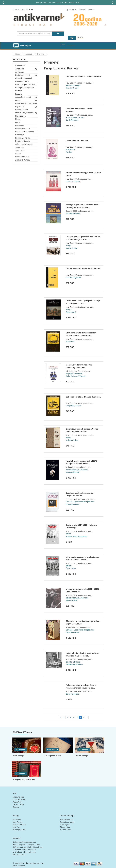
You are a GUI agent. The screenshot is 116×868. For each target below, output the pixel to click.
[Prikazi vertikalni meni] (16, 46)
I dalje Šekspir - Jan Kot (77, 141)
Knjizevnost (20, 107)
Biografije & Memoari (24, 78)
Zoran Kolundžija (72, 694)
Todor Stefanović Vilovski (76, 376)
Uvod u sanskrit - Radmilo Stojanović (83, 269)
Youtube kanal (65, 830)
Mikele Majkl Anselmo (74, 664)
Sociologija (20, 147)
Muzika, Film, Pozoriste (24, 113)
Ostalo (18, 122)
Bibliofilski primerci (23, 75)
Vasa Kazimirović (72, 472)
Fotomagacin (65, 825)
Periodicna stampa (23, 128)
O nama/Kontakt (19, 799)
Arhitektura (20, 72)
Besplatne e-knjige (67, 822)
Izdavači (29, 54)
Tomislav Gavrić (72, 88)
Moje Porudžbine (19, 825)
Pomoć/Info (17, 802)
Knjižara (16, 807)
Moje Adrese (18, 822)
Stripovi (18, 154)
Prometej (41, 54)
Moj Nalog (17, 820)
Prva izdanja (19, 756)
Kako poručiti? (18, 804)
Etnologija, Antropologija (25, 88)
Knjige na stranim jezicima (26, 103)
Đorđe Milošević (72, 120)
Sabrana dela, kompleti (24, 144)
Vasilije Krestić (71, 248)
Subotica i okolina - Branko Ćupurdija (83, 397)
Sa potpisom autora (53, 756)
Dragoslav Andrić (72, 504)
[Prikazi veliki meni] (63, 45)
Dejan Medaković (72, 632)
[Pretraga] (58, 34)
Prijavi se (73, 10)
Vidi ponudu (20, 750)
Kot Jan (69, 152)
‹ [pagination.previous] (61, 718)
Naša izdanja (20, 116)
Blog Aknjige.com (67, 820)
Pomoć (83, 10)
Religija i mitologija (23, 141)
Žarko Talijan (71, 568)
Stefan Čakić (71, 312)
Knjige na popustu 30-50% (24, 780)
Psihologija (20, 135)
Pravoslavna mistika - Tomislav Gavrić (83, 77)
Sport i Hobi (20, 150)
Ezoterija (19, 91)
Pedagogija (20, 125)
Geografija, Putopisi (23, 97)
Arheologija (20, 69)
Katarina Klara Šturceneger (76, 536)
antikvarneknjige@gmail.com (32, 847)
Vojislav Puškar (72, 440)
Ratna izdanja (82, 756)
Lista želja (17, 827)
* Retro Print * (21, 66)
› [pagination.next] (87, 718)
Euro (91, 10)
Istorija (18, 100)
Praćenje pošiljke (19, 830)
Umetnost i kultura (22, 157)
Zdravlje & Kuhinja (23, 160)
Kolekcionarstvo (22, 110)
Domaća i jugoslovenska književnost (80, 502)
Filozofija (19, 94)
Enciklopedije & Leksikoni (25, 85)
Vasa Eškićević (72, 600)
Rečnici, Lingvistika (23, 138)
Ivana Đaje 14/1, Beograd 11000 (27, 845)
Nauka (18, 119)
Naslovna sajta (19, 797)
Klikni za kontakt (30, 850)
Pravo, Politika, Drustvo (25, 132)
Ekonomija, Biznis (22, 81)
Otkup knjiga (65, 827)
